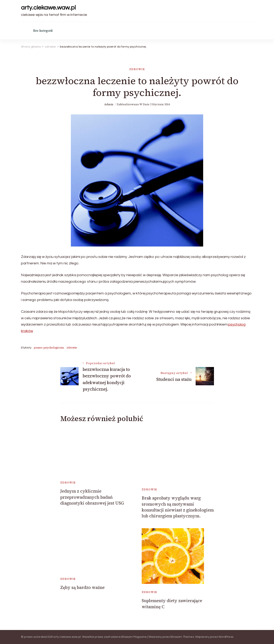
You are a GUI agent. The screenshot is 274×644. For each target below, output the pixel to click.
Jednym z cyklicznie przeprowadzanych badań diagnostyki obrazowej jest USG (92, 497)
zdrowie (137, 69)
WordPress (226, 637)
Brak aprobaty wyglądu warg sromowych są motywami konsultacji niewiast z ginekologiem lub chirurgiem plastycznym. (178, 507)
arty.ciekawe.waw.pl (48, 8)
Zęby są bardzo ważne (82, 587)
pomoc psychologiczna (49, 348)
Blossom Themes (182, 637)
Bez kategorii (43, 31)
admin (109, 104)
